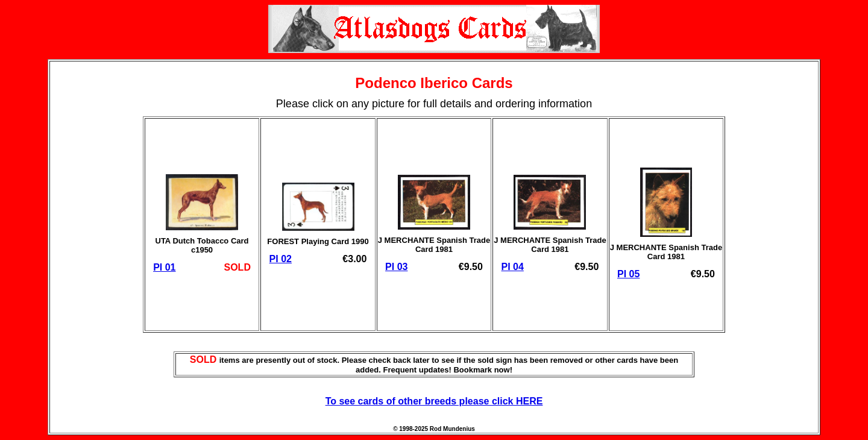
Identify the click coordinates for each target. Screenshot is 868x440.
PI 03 (396, 267)
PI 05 (628, 274)
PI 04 (513, 267)
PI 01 (164, 267)
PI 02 (281, 259)
